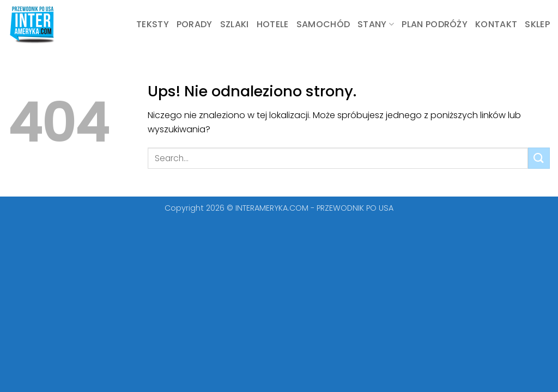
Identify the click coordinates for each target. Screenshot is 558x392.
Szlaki (235, 24)
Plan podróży (435, 24)
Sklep (537, 24)
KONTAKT (496, 24)
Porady (195, 24)
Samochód (323, 24)
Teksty (153, 24)
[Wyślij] (539, 158)
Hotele (273, 24)
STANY (376, 24)
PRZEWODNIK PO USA (355, 208)
